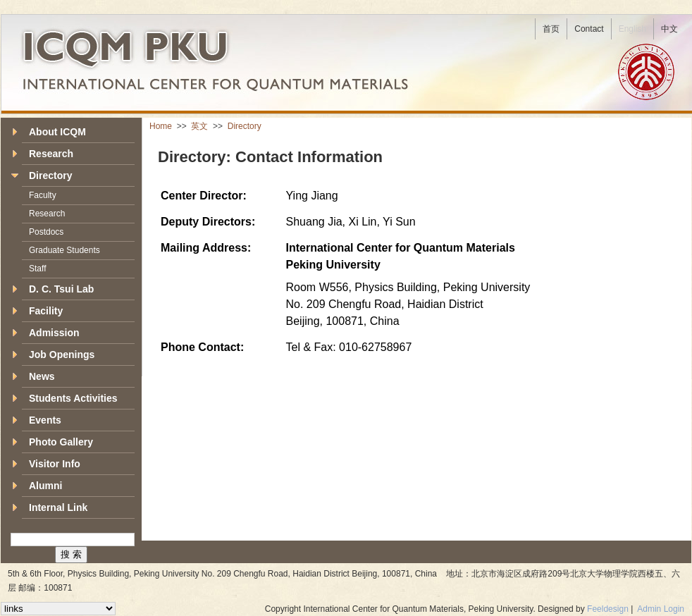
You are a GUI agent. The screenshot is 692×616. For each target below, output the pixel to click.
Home (162, 126)
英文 (200, 126)
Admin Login (661, 609)
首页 (551, 29)
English (632, 29)
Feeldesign (608, 609)
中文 (669, 29)
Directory (245, 126)
